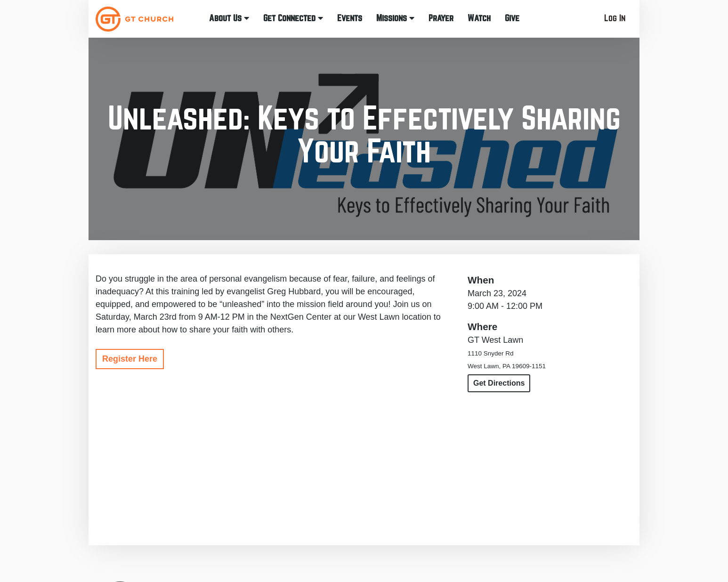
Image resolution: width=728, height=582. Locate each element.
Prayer (441, 18)
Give (512, 18)
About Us (229, 18)
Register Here (130, 359)
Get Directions (499, 383)
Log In (615, 18)
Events (350, 18)
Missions (395, 18)
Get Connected (293, 18)
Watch (479, 18)
